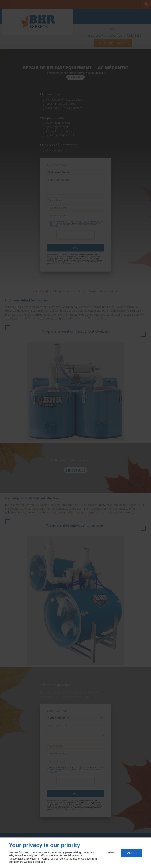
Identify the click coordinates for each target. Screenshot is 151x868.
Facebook (39, 862)
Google (28, 862)
